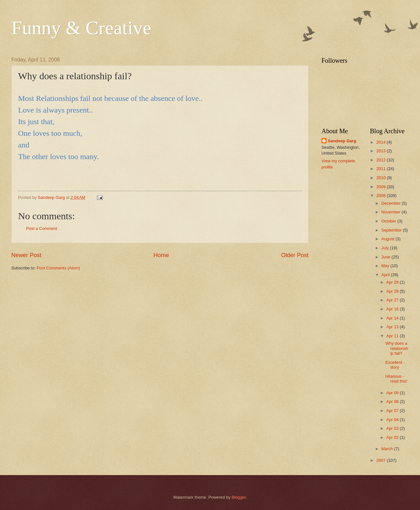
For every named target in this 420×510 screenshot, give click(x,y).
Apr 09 (393, 393)
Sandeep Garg (342, 141)
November (391, 212)
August (388, 239)
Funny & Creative (81, 28)
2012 (382, 160)
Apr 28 (393, 291)
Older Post (295, 255)
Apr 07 (393, 411)
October (389, 221)
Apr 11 (393, 336)
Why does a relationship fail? (397, 348)
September (392, 230)
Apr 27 (393, 300)
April (386, 275)
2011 (382, 169)
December (391, 203)
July (385, 248)
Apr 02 (393, 437)
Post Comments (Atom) (58, 268)
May (386, 266)
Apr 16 (393, 309)
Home (161, 255)
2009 (382, 187)
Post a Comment (42, 228)
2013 (382, 151)
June (386, 257)
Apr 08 (393, 401)
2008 (382, 195)
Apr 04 (393, 420)
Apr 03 (393, 428)
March (388, 449)
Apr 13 (393, 327)
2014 (382, 142)
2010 (382, 178)
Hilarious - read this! (396, 379)
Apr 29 (393, 282)
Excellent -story (395, 365)
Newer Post (26, 255)
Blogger (239, 497)
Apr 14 (393, 318)
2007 (382, 460)
